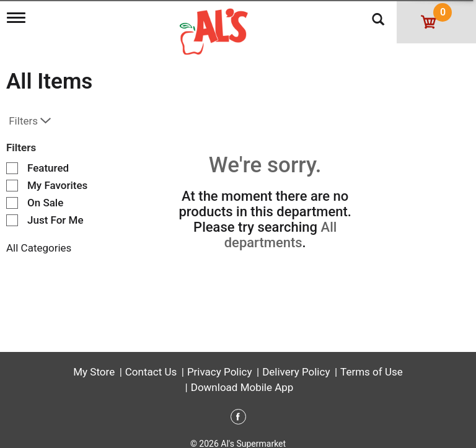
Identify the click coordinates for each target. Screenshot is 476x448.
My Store (94, 362)
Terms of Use (372, 362)
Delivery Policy (296, 362)
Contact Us (151, 362)
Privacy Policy (220, 362)
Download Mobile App (242, 378)
